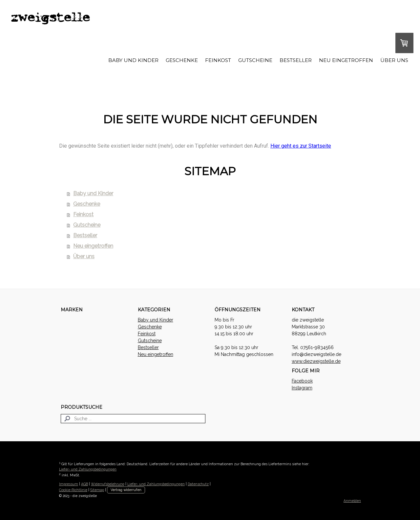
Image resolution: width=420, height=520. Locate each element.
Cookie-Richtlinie (73, 490)
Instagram (302, 388)
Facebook (302, 381)
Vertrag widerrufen (126, 490)
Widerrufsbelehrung (108, 484)
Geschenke (182, 60)
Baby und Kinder (133, 60)
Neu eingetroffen (346, 60)
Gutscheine (255, 60)
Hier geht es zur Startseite (301, 146)
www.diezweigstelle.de (316, 361)
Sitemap (97, 490)
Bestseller (296, 60)
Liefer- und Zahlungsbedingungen (88, 469)
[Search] (133, 419)
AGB (84, 484)
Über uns (394, 60)
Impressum (69, 484)
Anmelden (352, 501)
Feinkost (218, 60)
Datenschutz (198, 484)
